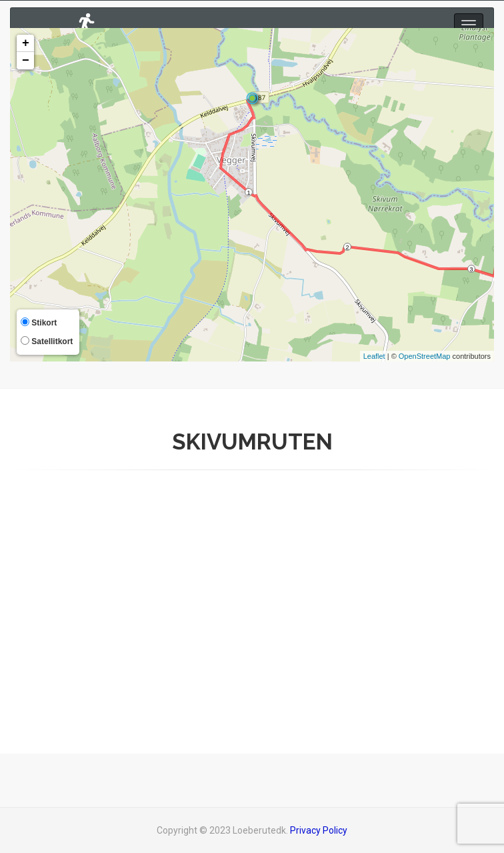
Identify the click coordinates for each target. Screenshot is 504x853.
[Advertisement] (252, 600)
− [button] (26, 61)
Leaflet (374, 356)
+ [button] (26, 43)
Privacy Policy (319, 830)
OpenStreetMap (425, 356)
